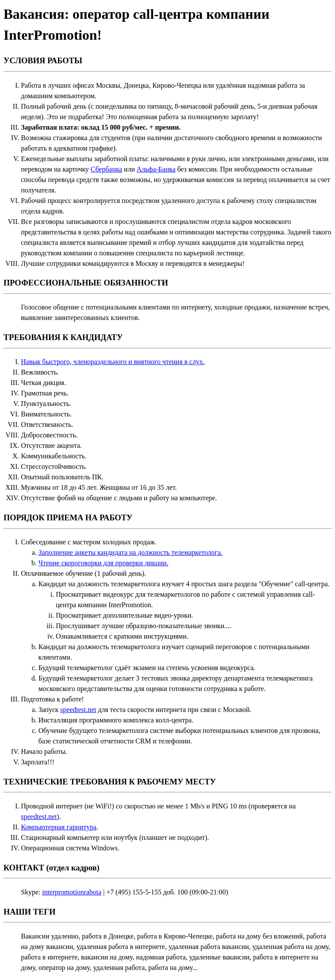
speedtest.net (78, 710)
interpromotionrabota (72, 892)
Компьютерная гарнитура (59, 827)
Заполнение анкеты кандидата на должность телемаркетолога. (130, 552)
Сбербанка (106, 169)
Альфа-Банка (156, 169)
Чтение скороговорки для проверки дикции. (103, 563)
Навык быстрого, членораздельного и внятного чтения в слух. (113, 362)
